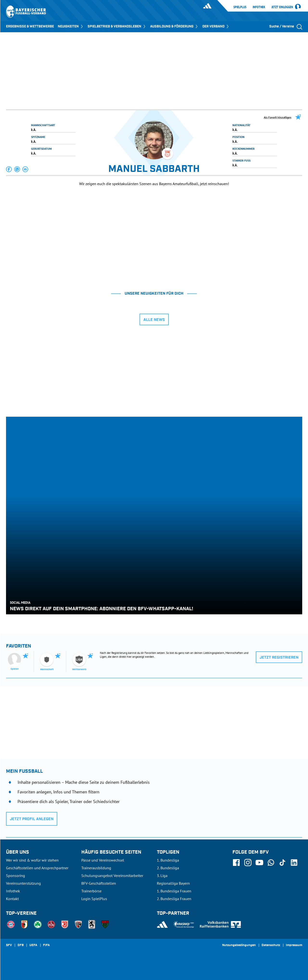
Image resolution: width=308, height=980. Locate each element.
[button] (9, 169)
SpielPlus (240, 7)
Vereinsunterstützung (23, 883)
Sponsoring (16, 876)
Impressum (294, 945)
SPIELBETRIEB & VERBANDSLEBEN (117, 26)
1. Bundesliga (168, 860)
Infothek (259, 7)
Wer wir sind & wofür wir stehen (32, 860)
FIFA (46, 945)
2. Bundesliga (168, 868)
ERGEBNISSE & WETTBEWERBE (30, 26)
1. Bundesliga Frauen (174, 891)
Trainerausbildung (96, 868)
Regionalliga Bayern (173, 883)
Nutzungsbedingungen (239, 945)
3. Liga (162, 876)
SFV (9, 945)
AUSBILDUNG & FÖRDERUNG (174, 26)
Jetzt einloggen (282, 7)
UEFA (33, 945)
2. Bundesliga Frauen (174, 899)
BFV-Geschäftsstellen (99, 883)
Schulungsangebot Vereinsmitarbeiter (112, 876)
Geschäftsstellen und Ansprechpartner (37, 868)
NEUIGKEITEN (71, 26)
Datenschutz (271, 945)
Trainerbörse (91, 891)
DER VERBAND (216, 26)
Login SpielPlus (94, 899)
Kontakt (12, 899)
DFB (21, 945)
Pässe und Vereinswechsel (103, 860)
